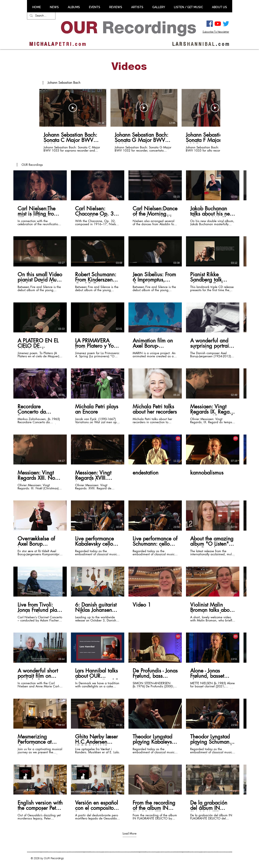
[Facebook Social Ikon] (210, 24)
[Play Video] (73, 108)
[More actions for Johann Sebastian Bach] (62, 83)
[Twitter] (226, 24)
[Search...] (41, 15)
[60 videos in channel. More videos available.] (129, 495)
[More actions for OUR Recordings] (30, 165)
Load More (129, 833)
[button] (62, 83)
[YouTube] (218, 24)
